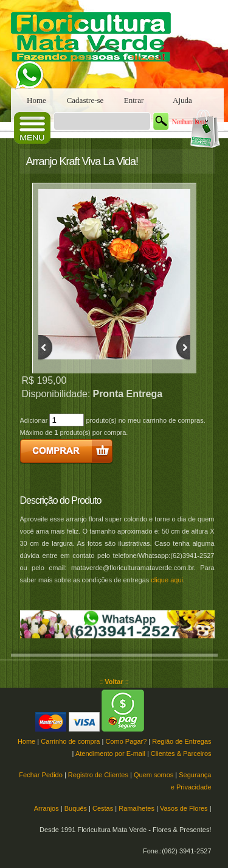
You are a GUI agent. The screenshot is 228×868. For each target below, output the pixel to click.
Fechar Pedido (41, 775)
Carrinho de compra (70, 741)
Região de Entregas (181, 741)
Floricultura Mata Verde (96, 44)
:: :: (114, 682)
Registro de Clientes (98, 775)
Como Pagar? (126, 741)
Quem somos (154, 775)
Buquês (76, 808)
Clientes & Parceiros (181, 753)
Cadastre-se (85, 100)
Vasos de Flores (184, 808)
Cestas (103, 808)
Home (36, 100)
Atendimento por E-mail (110, 753)
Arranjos (47, 808)
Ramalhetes (136, 808)
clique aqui (167, 580)
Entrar (134, 100)
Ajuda (182, 100)
